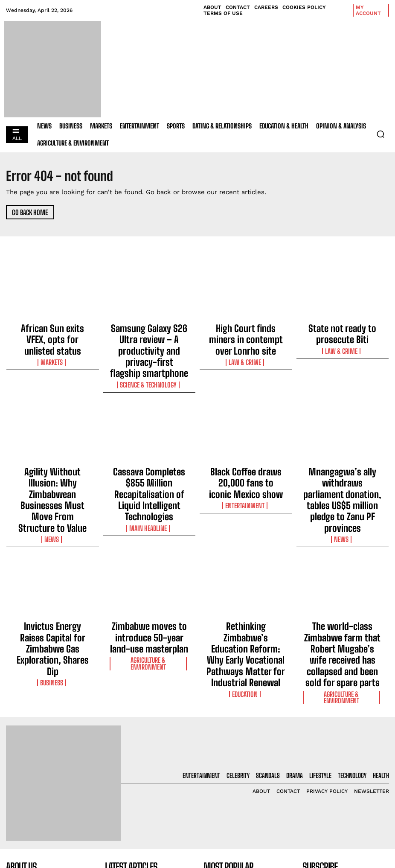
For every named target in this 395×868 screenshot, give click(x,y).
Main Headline (149, 467)
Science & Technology (149, 358)
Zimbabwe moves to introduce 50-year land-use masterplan (149, 564)
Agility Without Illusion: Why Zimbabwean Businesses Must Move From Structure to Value (52, 451)
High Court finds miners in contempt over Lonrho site (246, 330)
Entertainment (246, 460)
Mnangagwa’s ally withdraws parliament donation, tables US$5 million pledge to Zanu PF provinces (342, 454)
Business (52, 585)
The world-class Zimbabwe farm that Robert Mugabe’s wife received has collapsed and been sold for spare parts (342, 572)
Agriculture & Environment (149, 577)
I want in (346, 795)
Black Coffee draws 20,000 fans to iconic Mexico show (246, 447)
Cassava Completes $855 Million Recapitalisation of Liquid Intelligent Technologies (149, 451)
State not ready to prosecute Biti (342, 330)
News (53, 467)
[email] (346, 775)
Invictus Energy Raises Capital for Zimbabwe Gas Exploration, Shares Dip (53, 568)
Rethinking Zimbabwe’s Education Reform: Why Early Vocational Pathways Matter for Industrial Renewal (246, 572)
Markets (53, 343)
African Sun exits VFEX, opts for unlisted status (53, 330)
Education (246, 592)
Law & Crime (246, 343)
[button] (380, 134)
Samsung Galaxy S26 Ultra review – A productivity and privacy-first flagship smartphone (149, 338)
